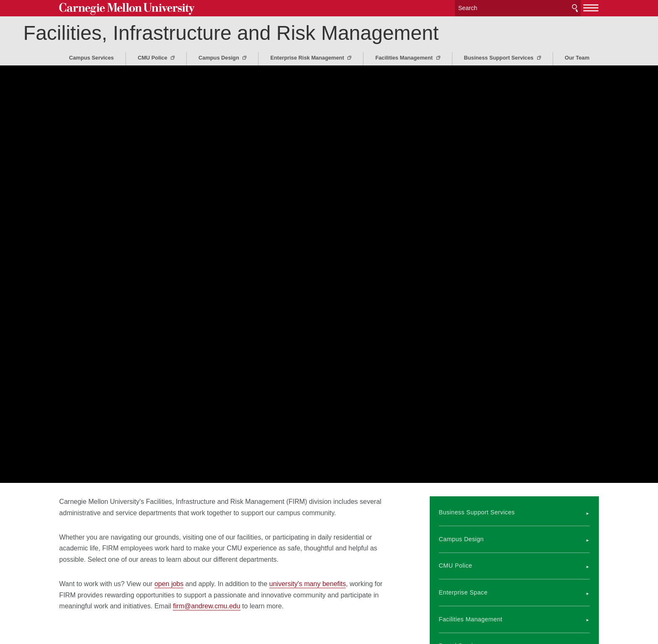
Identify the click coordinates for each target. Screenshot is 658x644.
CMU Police (153, 58)
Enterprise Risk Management (308, 58)
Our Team (577, 58)
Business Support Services (500, 58)
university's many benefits (308, 584)
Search (575, 8)
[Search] (518, 8)
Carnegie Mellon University (127, 9)
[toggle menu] (591, 8)
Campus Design (219, 58)
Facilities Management (405, 58)
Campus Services (91, 58)
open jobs (169, 584)
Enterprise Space (463, 592)
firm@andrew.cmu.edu (206, 606)
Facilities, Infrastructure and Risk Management (267, 33)
